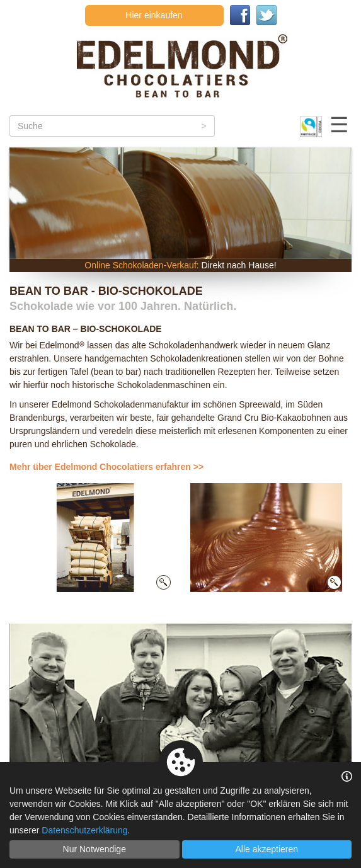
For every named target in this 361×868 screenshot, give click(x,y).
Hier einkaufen (154, 15)
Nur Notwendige (95, 849)
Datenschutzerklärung (84, 830)
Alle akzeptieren (266, 849)
